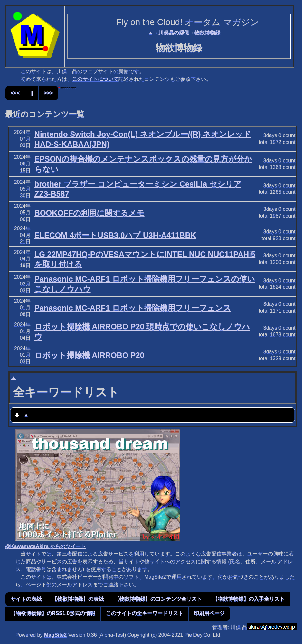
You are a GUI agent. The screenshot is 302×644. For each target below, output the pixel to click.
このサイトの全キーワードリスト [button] (145, 613)
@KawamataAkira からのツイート (46, 546)
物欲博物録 (207, 33)
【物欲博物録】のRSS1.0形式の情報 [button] (53, 613)
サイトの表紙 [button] (26, 599)
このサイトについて (95, 79)
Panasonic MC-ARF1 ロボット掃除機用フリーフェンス (133, 308)
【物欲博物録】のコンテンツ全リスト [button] (158, 599)
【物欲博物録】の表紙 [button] (78, 599)
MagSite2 (55, 635)
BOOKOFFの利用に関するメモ (90, 213)
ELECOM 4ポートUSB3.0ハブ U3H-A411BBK (115, 235)
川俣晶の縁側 (174, 33)
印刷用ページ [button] (209, 613)
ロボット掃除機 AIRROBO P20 (89, 355)
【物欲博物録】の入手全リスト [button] (249, 599)
